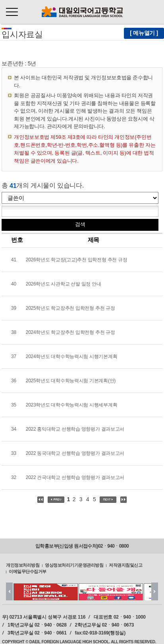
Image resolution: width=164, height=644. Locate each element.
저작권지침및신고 (125, 565)
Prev (9, 591)
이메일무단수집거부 (28, 571)
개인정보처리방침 (23, 565)
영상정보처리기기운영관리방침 (74, 565)
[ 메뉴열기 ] (144, 33)
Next (155, 591)
